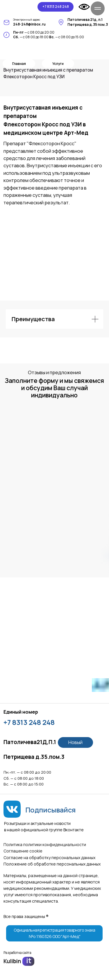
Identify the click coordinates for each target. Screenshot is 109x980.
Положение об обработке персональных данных (52, 864)
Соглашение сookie (23, 851)
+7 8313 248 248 (29, 722)
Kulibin (12, 961)
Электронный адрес (27, 20)
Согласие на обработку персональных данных (49, 858)
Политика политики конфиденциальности (45, 844)
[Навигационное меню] (98, 8)
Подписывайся (50, 810)
